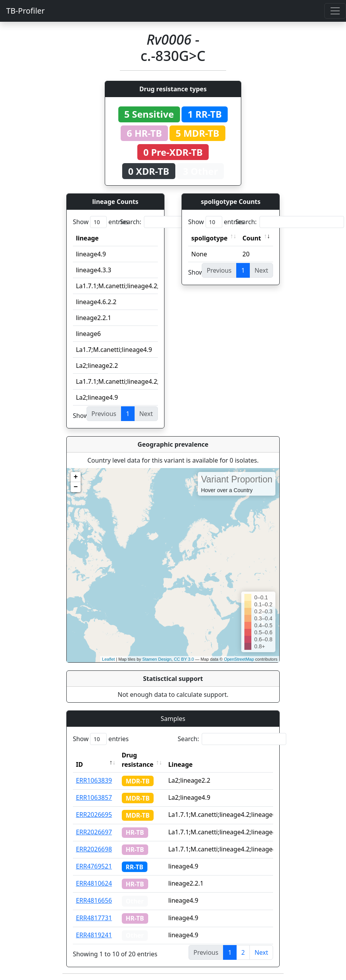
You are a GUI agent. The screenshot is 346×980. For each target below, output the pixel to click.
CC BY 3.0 (184, 659)
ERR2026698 (94, 849)
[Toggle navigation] (335, 11)
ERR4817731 (94, 918)
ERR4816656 (94, 900)
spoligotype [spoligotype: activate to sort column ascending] (209, 238)
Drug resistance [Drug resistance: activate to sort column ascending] (138, 760)
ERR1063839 (94, 780)
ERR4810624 (94, 883)
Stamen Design (157, 659)
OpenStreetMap (239, 659)
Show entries (101, 222)
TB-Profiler (25, 11)
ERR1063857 (94, 797)
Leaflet (108, 659)
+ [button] (76, 477)
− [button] (76, 487)
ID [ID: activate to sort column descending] (80, 764)
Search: (174, 222)
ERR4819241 (94, 935)
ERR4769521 (94, 866)
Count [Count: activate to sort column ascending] (252, 238)
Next (261, 952)
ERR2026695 (94, 815)
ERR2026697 (94, 832)
